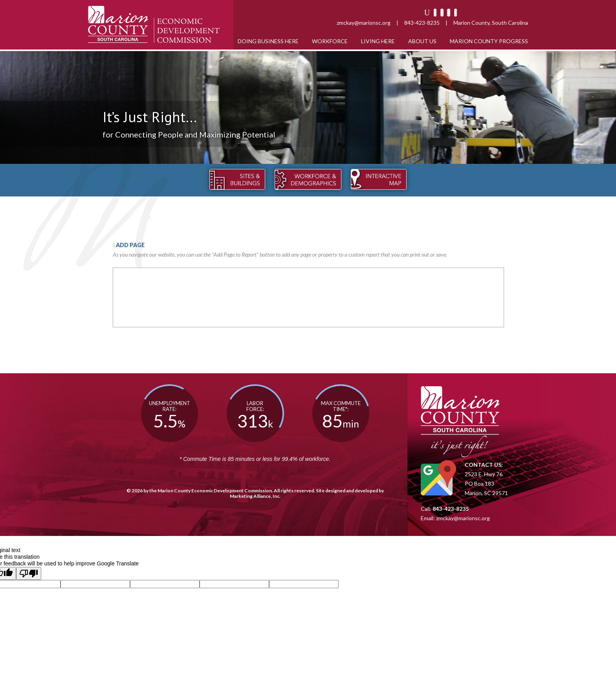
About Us (422, 41)
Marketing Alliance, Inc (255, 496)
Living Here (378, 41)
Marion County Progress (489, 41)
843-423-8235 (422, 23)
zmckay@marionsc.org (364, 23)
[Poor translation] (29, 573)
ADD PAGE (129, 245)
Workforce (330, 41)
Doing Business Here (268, 41)
